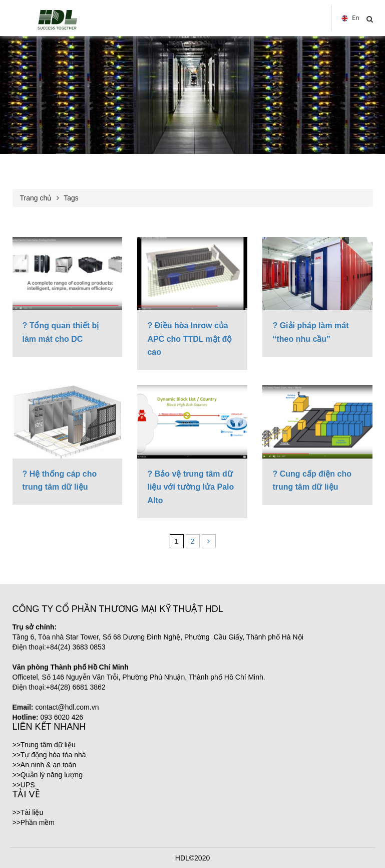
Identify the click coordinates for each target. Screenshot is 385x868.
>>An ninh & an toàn (45, 765)
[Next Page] (209, 541)
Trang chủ (36, 198)
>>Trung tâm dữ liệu (44, 745)
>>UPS (24, 785)
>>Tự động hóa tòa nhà (49, 755)
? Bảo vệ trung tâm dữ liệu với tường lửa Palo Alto (190, 487)
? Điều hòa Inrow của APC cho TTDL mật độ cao (189, 339)
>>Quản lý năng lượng (48, 775)
